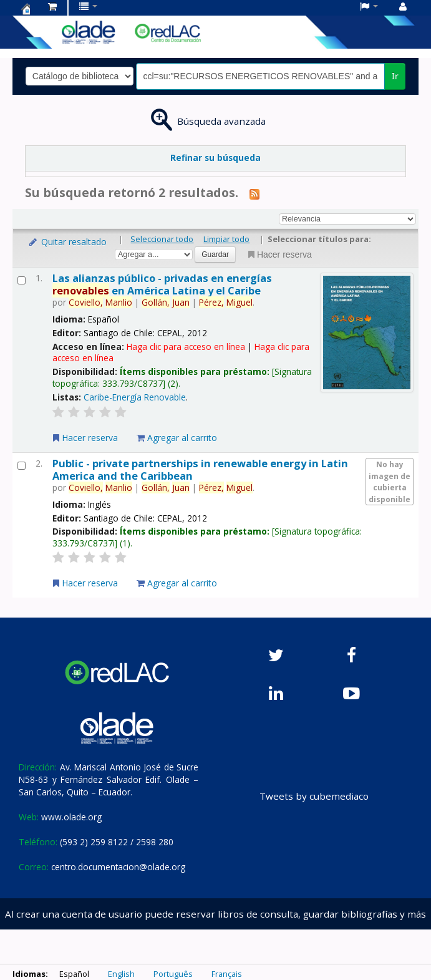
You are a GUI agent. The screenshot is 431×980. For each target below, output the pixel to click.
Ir (395, 76)
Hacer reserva (279, 255)
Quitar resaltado (67, 242)
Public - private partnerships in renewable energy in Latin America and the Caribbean (200, 469)
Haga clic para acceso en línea (186, 347)
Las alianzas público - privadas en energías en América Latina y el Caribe (162, 284)
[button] (52, 6)
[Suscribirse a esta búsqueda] (254, 193)
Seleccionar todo (162, 239)
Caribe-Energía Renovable (135, 397)
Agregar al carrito (177, 438)
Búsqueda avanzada (221, 121)
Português (173, 974)
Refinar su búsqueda (215, 158)
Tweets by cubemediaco (314, 796)
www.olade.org (71, 817)
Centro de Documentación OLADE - (26, 9)
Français (227, 974)
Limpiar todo (226, 239)
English (121, 974)
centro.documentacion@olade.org (118, 867)
